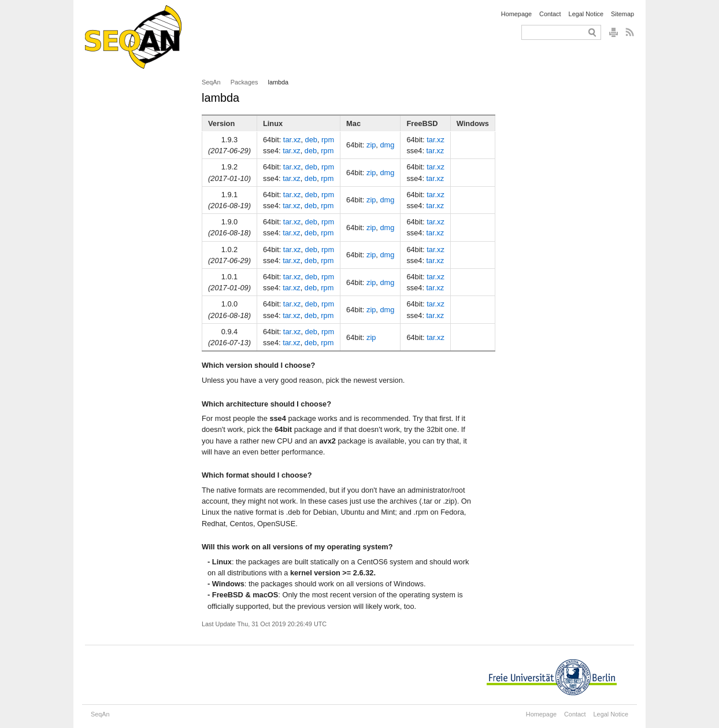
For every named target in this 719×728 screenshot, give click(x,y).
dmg (387, 145)
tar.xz (292, 140)
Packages (244, 82)
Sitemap (622, 14)
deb (311, 140)
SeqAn (211, 82)
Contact (550, 14)
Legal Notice (586, 14)
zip (371, 145)
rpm (328, 140)
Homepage (516, 14)
